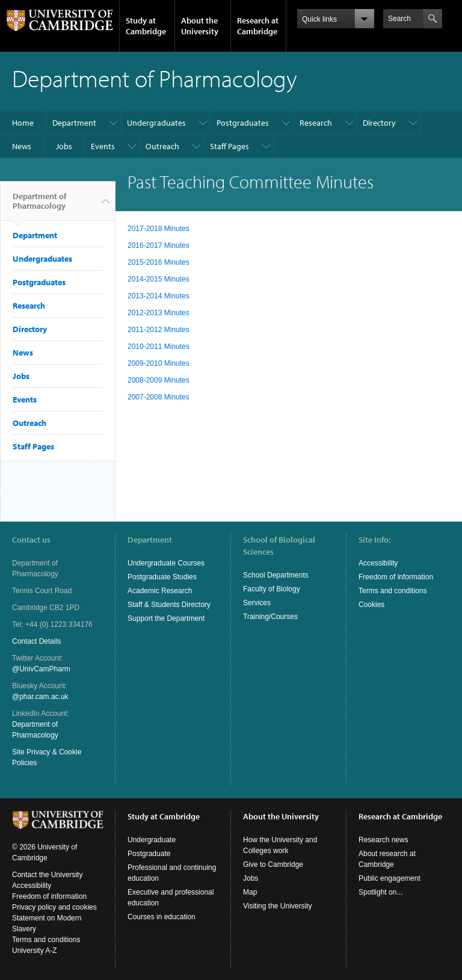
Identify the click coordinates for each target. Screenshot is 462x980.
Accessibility (378, 563)
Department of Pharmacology (39, 206)
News (22, 146)
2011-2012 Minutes (159, 330)
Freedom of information (396, 577)
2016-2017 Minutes (159, 245)
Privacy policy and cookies (54, 907)
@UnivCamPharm (41, 669)
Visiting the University (278, 906)
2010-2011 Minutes (159, 347)
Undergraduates (156, 123)
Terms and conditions (393, 591)
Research (316, 123)
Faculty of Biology (272, 589)
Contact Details (36, 641)
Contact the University (47, 875)
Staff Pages (229, 146)
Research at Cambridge (258, 26)
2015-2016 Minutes (159, 262)
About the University (200, 26)
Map (250, 892)
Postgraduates (243, 123)
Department (74, 123)
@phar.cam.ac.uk (40, 697)
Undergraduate (152, 840)
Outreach (162, 146)
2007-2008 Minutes (159, 397)
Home (23, 123)
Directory (379, 123)
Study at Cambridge (146, 26)
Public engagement (390, 878)
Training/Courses (270, 617)
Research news (383, 840)
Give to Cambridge (273, 864)
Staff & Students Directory (169, 605)
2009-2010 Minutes (159, 363)
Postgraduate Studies (162, 577)
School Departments (276, 575)
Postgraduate (149, 854)
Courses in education (162, 917)
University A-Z (35, 951)
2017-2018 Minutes (159, 229)
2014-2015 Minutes (159, 279)
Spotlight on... (380, 892)
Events (103, 146)
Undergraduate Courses (166, 563)
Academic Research (160, 591)
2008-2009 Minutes (159, 380)
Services (257, 603)
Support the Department (166, 618)
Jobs (64, 146)
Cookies (371, 605)
